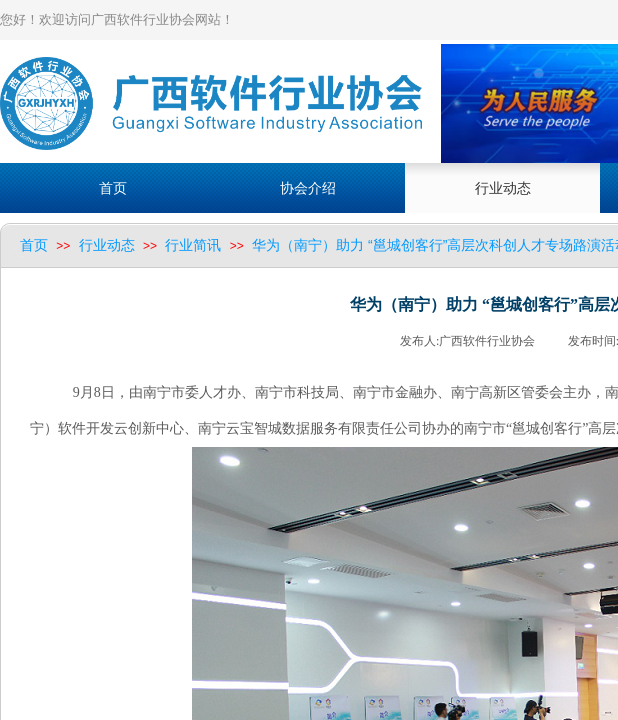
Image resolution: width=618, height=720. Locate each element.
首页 (34, 245)
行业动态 (107, 245)
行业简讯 (193, 245)
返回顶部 (579, 600)
